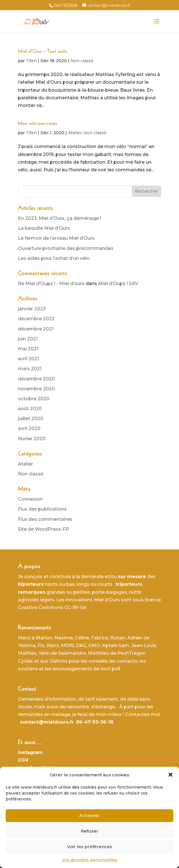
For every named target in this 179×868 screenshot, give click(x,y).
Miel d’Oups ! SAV (118, 284)
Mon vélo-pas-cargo (38, 124)
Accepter (89, 815)
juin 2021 (28, 339)
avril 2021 (28, 359)
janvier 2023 (32, 309)
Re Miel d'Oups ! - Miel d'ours (51, 284)
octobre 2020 (34, 399)
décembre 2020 (36, 379)
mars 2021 (30, 369)
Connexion (30, 499)
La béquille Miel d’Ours (44, 228)
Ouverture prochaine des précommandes (66, 248)
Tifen (31, 61)
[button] (170, 775)
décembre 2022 (36, 319)
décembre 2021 (36, 329)
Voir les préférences (90, 847)
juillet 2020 (31, 419)
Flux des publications (42, 509)
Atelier (75, 133)
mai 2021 (28, 349)
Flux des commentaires (45, 519)
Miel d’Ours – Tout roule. (43, 52)
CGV (23, 760)
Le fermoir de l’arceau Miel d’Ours (56, 238)
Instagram (30, 752)
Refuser (90, 831)
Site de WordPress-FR (43, 529)
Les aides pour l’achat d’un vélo (54, 258)
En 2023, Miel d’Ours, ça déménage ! (59, 218)
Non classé (82, 61)
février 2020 (32, 439)
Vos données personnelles (90, 860)
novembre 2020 (36, 389)
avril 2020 (29, 428)
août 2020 (30, 409)
